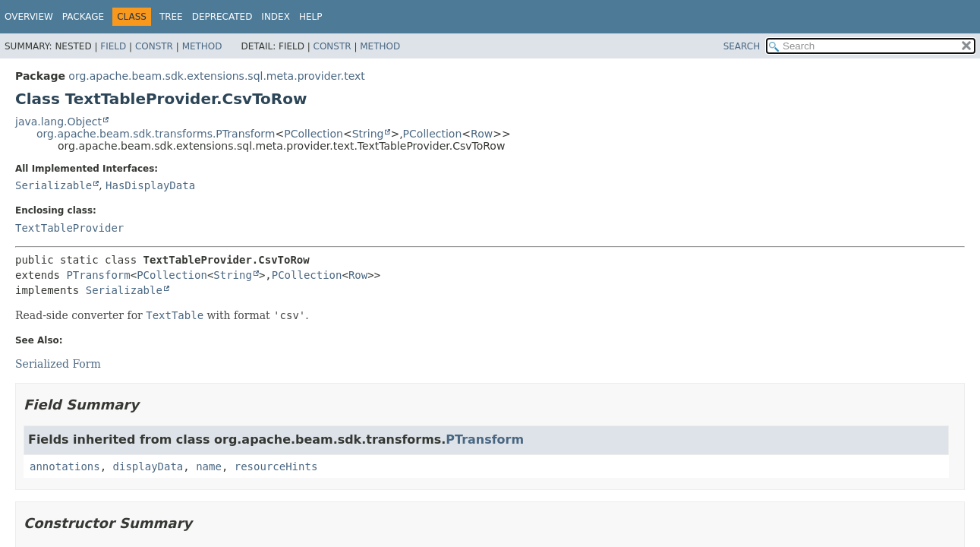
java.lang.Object (58, 122)
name (209, 466)
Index (276, 17)
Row (482, 134)
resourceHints (276, 466)
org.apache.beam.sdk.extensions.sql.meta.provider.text (216, 76)
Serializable (54, 185)
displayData (148, 466)
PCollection (314, 134)
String (368, 134)
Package (83, 17)
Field (113, 46)
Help (311, 17)
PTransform (98, 275)
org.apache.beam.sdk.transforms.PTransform (156, 134)
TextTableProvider (69, 228)
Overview (29, 17)
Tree (171, 17)
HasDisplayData (150, 185)
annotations (65, 466)
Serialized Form (58, 364)
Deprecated (222, 17)
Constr (154, 46)
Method (202, 46)
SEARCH (742, 46)
